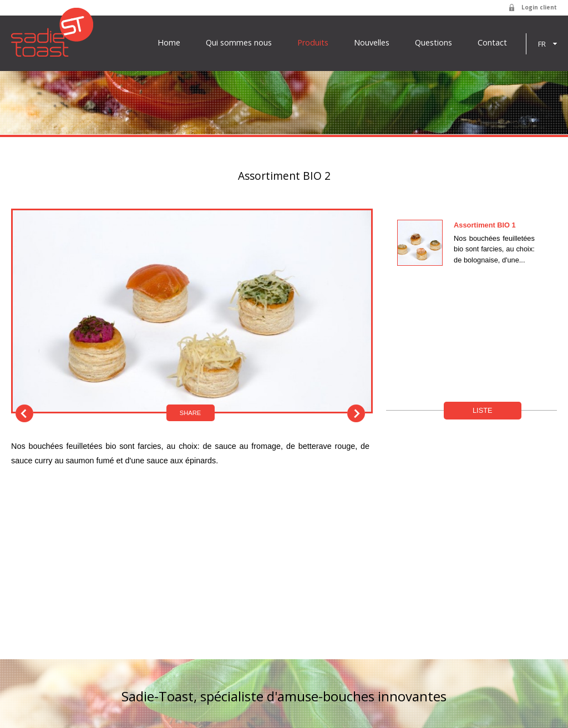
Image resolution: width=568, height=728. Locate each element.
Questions (433, 43)
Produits (313, 43)
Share (191, 413)
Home (169, 43)
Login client (539, 7)
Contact (492, 43)
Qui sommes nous (239, 43)
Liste (483, 410)
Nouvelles (372, 43)
